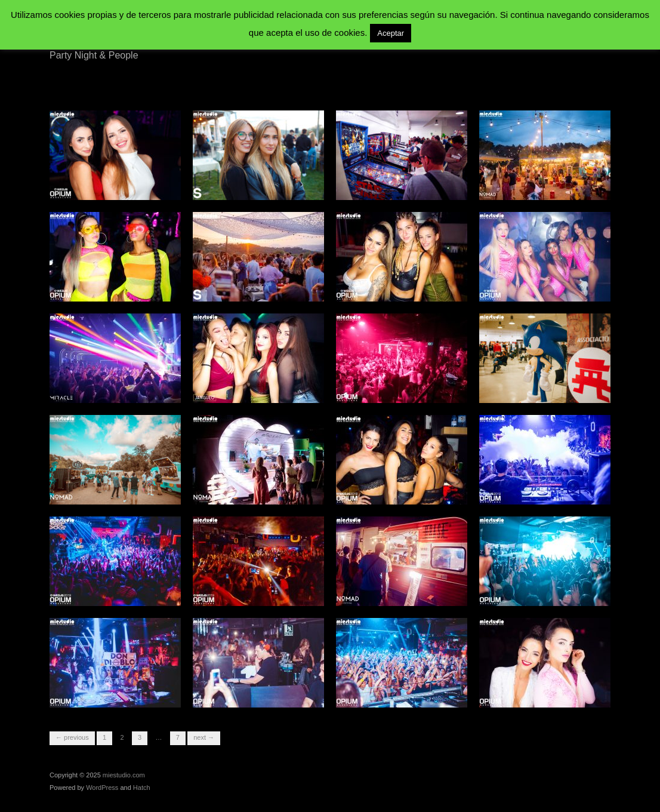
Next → (204, 737)
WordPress (102, 788)
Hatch (142, 788)
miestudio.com (124, 775)
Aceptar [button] (391, 33)
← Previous (72, 737)
